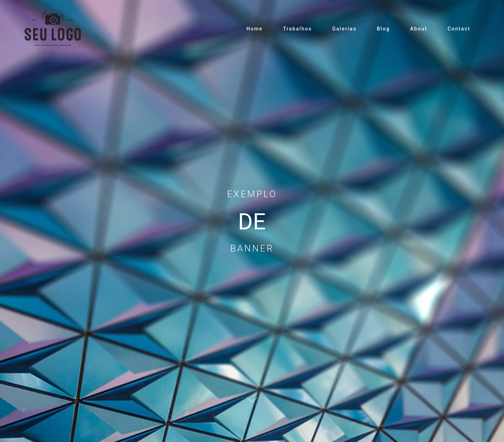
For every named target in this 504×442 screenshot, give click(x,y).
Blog (384, 29)
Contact (459, 29)
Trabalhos (297, 29)
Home (255, 29)
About (419, 29)
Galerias (344, 29)
